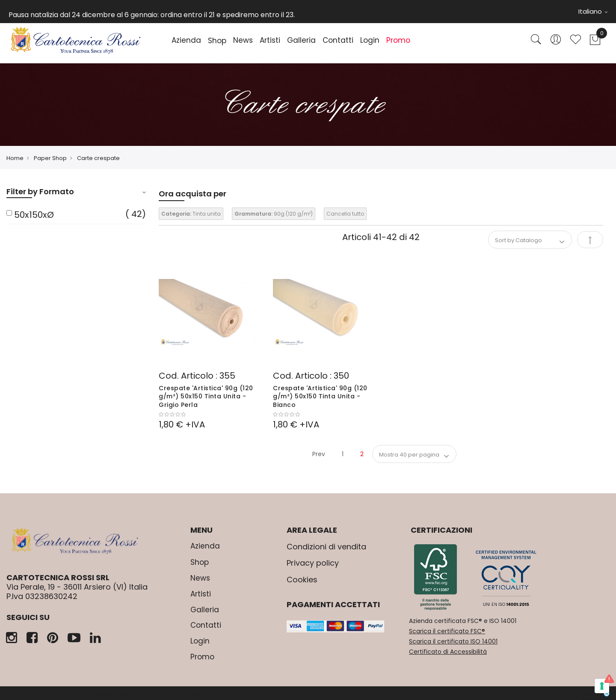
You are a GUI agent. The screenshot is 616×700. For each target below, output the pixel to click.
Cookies (302, 580)
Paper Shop (50, 158)
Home (15, 158)
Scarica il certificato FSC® (447, 631)
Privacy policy (313, 563)
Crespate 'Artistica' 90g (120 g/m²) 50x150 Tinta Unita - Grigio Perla (206, 397)
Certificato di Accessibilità (448, 652)
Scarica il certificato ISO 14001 (453, 641)
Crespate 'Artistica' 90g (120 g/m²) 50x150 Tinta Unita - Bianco (320, 397)
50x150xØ (34, 215)
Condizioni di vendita (326, 547)
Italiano (593, 11)
